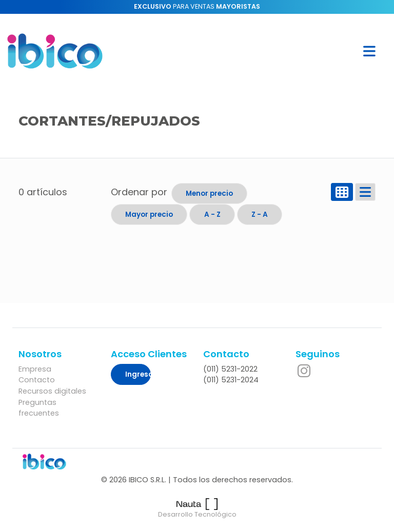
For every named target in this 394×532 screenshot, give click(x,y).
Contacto (37, 380)
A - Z (212, 214)
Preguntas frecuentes (39, 408)
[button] (369, 51)
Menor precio (209, 193)
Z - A (260, 214)
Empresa (35, 369)
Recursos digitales (52, 391)
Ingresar (138, 374)
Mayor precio (149, 214)
